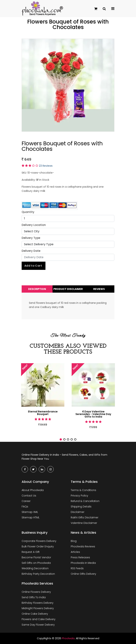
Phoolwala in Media (83, 563)
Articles (75, 552)
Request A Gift (31, 552)
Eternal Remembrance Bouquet (43, 413)
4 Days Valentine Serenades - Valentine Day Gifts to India (93, 414)
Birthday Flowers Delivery (38, 603)
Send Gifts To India (34, 597)
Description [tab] (37, 289)
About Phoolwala (33, 490)
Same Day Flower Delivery (38, 625)
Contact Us (29, 496)
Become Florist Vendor (36, 557)
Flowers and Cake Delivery (39, 619)
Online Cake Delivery (35, 614)
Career (26, 501)
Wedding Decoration (35, 568)
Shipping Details (81, 507)
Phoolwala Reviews (83, 546)
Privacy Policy (79, 496)
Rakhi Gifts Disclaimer (85, 517)
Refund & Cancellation (85, 501)
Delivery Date (31, 251)
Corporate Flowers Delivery (39, 541)
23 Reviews (46, 166)
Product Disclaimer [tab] (68, 289)
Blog (74, 541)
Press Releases (80, 557)
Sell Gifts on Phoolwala (36, 563)
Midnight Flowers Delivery (38, 608)
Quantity (28, 212)
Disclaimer (78, 512)
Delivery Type (31, 238)
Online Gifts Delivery (83, 574)
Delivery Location (34, 225)
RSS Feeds (77, 568)
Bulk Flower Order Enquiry (38, 546)
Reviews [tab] (99, 289)
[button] (61, 439)
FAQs (25, 507)
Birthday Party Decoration (38, 574)
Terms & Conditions (83, 490)
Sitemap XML (30, 512)
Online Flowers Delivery (36, 592)
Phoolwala (68, 638)
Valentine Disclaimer (84, 523)
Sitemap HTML (31, 517)
